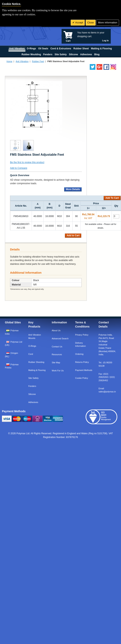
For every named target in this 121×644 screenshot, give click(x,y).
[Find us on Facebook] (106, 67)
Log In (106, 40)
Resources (57, 354)
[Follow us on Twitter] (93, 67)
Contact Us (57, 347)
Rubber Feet (38, 61)
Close (91, 23)
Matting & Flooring (37, 370)
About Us (56, 330)
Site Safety (33, 378)
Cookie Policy (82, 378)
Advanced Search (60, 339)
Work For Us (58, 371)
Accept (79, 23)
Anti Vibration (22, 61)
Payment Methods (84, 370)
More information (108, 23)
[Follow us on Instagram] (113, 67)
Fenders (32, 386)
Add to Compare (19, 168)
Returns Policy (82, 362)
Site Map (56, 362)
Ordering (79, 354)
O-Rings (32, 346)
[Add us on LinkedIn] (99, 67)
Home (9, 61)
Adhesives (33, 402)
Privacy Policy (82, 335)
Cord (31, 354)
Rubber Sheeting (36, 362)
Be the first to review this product (27, 162)
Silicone (32, 394)
